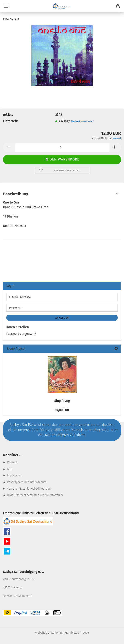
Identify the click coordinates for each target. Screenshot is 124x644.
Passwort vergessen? (21, 334)
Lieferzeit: (11, 121)
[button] (9, 147)
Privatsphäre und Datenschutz (27, 482)
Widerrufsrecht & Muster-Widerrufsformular (35, 495)
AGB (10, 469)
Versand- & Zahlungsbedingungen (29, 489)
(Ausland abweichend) (82, 121)
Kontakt (12, 463)
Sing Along (62, 401)
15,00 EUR (62, 410)
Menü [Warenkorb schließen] (6, 6)
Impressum (14, 475)
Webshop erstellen (47, 633)
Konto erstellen (18, 327)
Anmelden (62, 318)
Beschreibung (16, 194)
